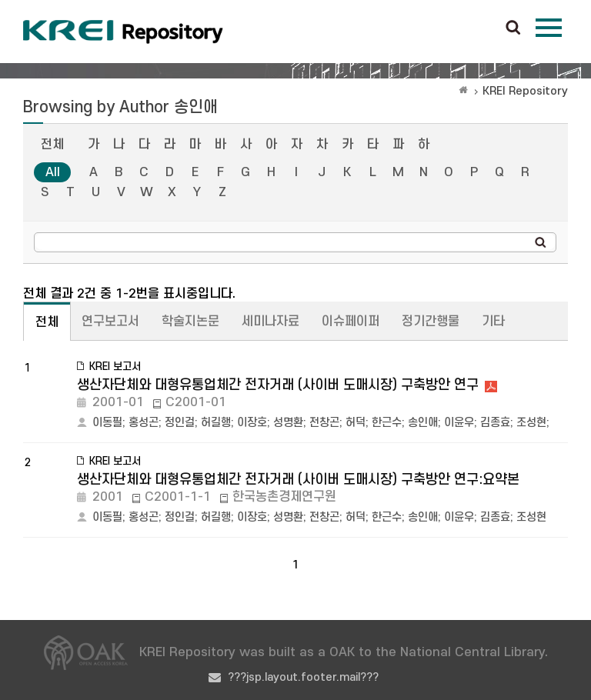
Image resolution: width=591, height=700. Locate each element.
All (53, 172)
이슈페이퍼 (351, 322)
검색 (513, 28)
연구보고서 (110, 322)
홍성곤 (144, 423)
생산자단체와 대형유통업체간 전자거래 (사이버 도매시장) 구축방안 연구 (278, 385)
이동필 (107, 423)
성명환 (288, 423)
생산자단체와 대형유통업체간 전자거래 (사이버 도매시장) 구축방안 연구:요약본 (298, 480)
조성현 (531, 423)
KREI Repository (525, 91)
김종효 (495, 423)
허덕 (356, 423)
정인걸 (180, 423)
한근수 (387, 423)
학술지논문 (190, 322)
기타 (493, 322)
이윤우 (459, 423)
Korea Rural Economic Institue (123, 32)
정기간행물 (431, 322)
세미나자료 (270, 322)
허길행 (216, 423)
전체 (52, 145)
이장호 (252, 423)
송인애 (423, 423)
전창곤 (324, 423)
